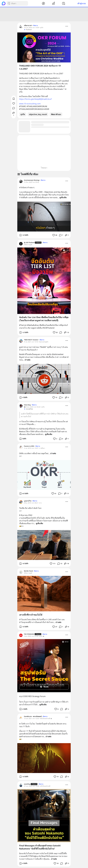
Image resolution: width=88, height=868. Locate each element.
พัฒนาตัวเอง (56, 114)
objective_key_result (38, 114)
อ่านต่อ (27, 360)
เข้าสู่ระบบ (82, 3)
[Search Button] (9, 3)
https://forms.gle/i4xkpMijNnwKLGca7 (36, 99)
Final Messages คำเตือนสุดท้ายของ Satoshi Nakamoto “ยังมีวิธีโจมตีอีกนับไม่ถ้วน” (40, 847)
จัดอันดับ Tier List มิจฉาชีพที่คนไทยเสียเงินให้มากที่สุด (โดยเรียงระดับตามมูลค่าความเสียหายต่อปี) (44, 319)
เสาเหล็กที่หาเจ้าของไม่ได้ (31, 615)
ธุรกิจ (23, 114)
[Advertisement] (44, 14)
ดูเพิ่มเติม (63, 197)
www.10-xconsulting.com (30, 104)
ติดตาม (36, 25)
